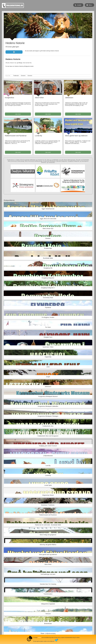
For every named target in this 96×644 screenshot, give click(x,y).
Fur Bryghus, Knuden (48, 317)
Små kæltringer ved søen (48, 574)
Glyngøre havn (48, 337)
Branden (48, 238)
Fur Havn (48, 327)
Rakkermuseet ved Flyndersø (16, 136)
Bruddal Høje (48, 248)
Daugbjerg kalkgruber (48, 278)
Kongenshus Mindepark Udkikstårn (48, 406)
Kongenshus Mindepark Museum (48, 396)
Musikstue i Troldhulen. (48, 505)
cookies (39, 637)
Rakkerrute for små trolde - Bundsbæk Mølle (48, 525)
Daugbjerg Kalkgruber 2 (48, 288)
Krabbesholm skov (48, 426)
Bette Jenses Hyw (48, 229)
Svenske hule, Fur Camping (48, 584)
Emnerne (23, 76)
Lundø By (38, 136)
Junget (48, 377)
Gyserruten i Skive (48, 347)
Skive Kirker (39, 98)
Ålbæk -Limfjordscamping (48, 633)
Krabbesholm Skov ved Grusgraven (48, 436)
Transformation (48, 594)
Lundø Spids (48, 485)
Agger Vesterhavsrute (48, 209)
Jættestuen (69, 98)
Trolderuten (16, 76)
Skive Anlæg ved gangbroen (48, 535)
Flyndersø (48, 308)
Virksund (48, 614)
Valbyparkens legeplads (48, 604)
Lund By (48, 466)
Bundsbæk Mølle (48, 258)
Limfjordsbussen (48, 456)
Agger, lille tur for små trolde (48, 219)
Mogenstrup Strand (48, 495)
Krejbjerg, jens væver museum (48, 446)
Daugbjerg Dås (48, 268)
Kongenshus (10, 98)
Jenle (48, 367)
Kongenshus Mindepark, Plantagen (48, 416)
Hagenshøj (48, 357)
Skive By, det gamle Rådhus (48, 545)
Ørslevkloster (48, 624)
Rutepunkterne (9, 200)
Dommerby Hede (48, 298)
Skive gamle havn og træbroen (76, 136)
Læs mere (18, 114)
